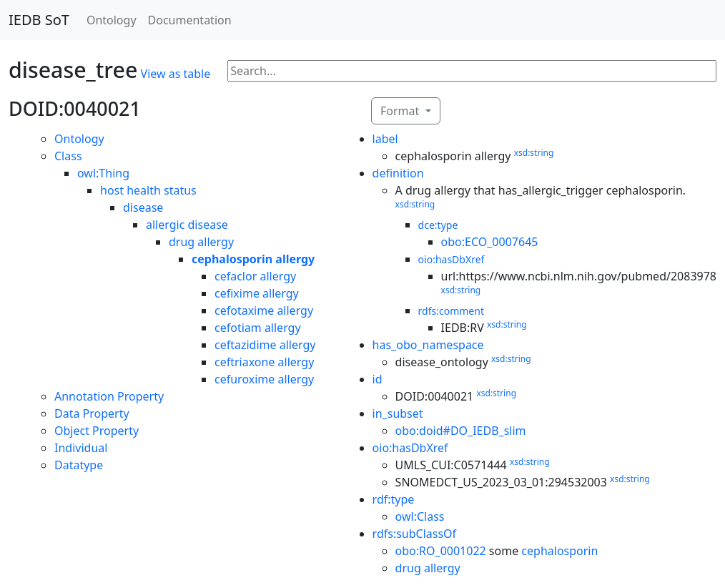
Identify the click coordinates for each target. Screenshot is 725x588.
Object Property (97, 431)
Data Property (92, 413)
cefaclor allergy (255, 276)
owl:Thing (103, 173)
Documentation (190, 20)
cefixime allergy (257, 293)
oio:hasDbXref (452, 259)
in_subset (398, 413)
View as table (176, 74)
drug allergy (201, 242)
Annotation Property (109, 396)
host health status (148, 190)
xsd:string (534, 153)
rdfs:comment (451, 311)
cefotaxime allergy (264, 310)
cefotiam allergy (258, 328)
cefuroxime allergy (264, 379)
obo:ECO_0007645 (490, 242)
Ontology (112, 20)
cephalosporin (559, 551)
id (378, 379)
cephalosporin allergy (253, 259)
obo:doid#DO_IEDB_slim (461, 431)
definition (398, 173)
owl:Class (420, 516)
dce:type (438, 225)
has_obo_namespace (428, 345)
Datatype (79, 465)
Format (401, 111)
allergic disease (187, 225)
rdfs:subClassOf (415, 534)
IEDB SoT (39, 20)
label (385, 139)
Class (68, 156)
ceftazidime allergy (265, 345)
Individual (81, 448)
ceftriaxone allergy (264, 362)
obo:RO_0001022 (441, 551)
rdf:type (394, 499)
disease (143, 207)
